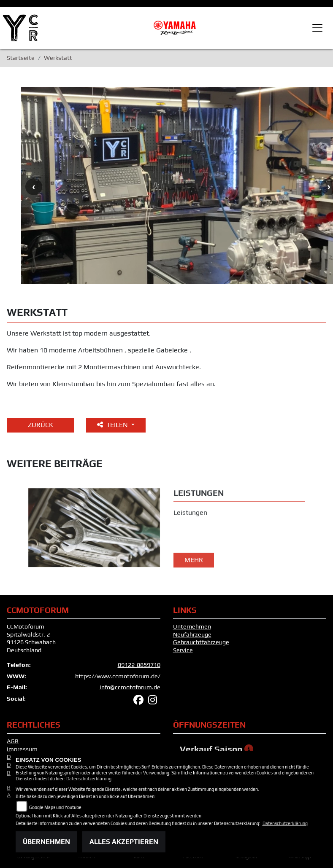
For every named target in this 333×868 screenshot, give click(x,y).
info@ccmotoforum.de (130, 687)
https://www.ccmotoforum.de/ (118, 676)
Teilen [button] (113, 425)
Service (183, 650)
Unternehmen (192, 626)
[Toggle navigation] (317, 28)
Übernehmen (46, 842)
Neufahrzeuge (192, 634)
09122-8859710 (139, 665)
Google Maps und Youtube (55, 807)
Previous (34, 187)
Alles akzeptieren (124, 842)
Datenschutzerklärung (89, 779)
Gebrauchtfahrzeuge (201, 642)
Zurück (41, 425)
